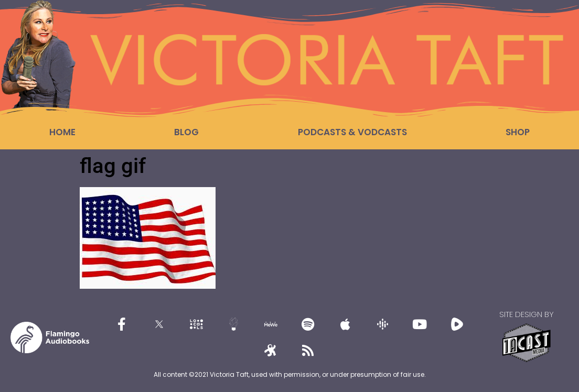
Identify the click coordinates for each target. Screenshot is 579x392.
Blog (186, 132)
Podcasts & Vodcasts (352, 132)
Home (62, 132)
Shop (518, 132)
